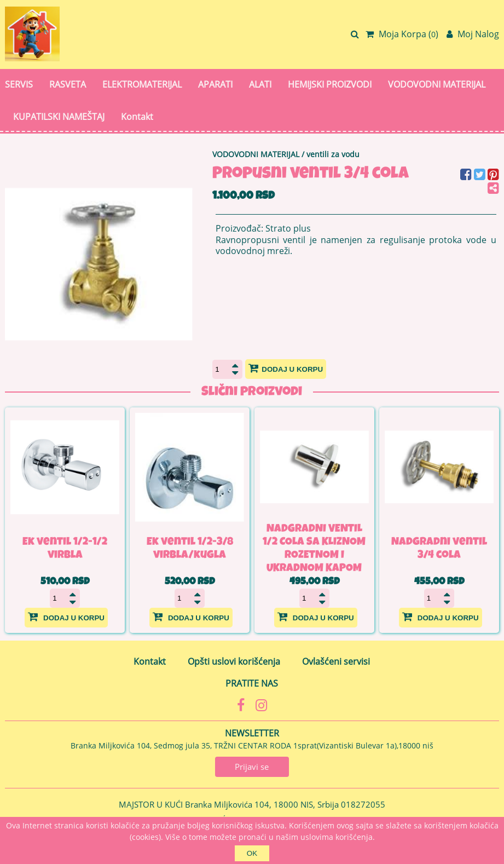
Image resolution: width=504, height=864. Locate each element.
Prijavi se (252, 767)
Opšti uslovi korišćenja (234, 661)
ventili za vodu (333, 154)
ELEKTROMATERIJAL (142, 84)
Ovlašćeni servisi (336, 661)
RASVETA (68, 84)
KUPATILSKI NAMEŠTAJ (59, 117)
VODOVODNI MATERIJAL (437, 84)
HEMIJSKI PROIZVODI (330, 84)
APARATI (215, 84)
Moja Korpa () (402, 34)
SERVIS (19, 84)
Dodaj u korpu (286, 368)
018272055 (363, 804)
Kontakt (137, 117)
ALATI (260, 84)
